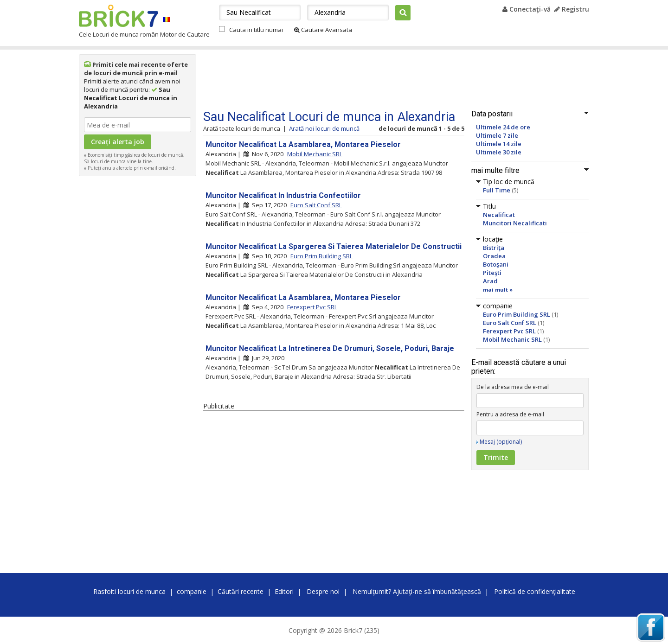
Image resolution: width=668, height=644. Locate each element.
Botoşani (496, 264)
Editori (284, 591)
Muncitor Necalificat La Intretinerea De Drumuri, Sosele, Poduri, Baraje (330, 348)
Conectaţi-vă (527, 9)
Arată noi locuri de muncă (324, 128)
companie (192, 591)
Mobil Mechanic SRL (512, 339)
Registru (572, 9)
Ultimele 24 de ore (503, 127)
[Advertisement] (138, 320)
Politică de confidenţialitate (535, 591)
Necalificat (499, 215)
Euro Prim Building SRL (517, 314)
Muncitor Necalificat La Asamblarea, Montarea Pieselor (303, 144)
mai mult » (498, 290)
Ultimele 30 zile (499, 152)
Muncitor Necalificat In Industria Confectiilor (283, 195)
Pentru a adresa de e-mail (510, 414)
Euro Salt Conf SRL (510, 323)
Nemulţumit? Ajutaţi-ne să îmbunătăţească (417, 591)
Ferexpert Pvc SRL (509, 331)
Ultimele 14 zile (499, 144)
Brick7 (119, 16)
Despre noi (323, 591)
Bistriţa (494, 248)
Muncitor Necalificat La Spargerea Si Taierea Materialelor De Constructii (334, 246)
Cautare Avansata (323, 30)
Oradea (494, 256)
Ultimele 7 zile (497, 135)
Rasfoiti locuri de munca (129, 591)
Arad (490, 281)
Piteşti (492, 273)
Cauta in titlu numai (256, 30)
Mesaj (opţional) (501, 442)
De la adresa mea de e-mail (513, 387)
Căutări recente (241, 591)
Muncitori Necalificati (515, 223)
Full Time (497, 190)
